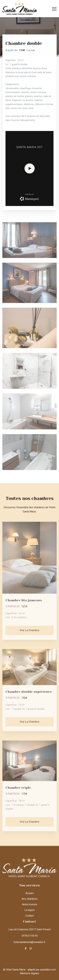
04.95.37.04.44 (30, 936)
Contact (29, 916)
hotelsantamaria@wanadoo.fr (30, 942)
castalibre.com (48, 970)
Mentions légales (30, 973)
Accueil (29, 893)
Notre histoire (30, 904)
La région (29, 910)
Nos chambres (30, 899)
